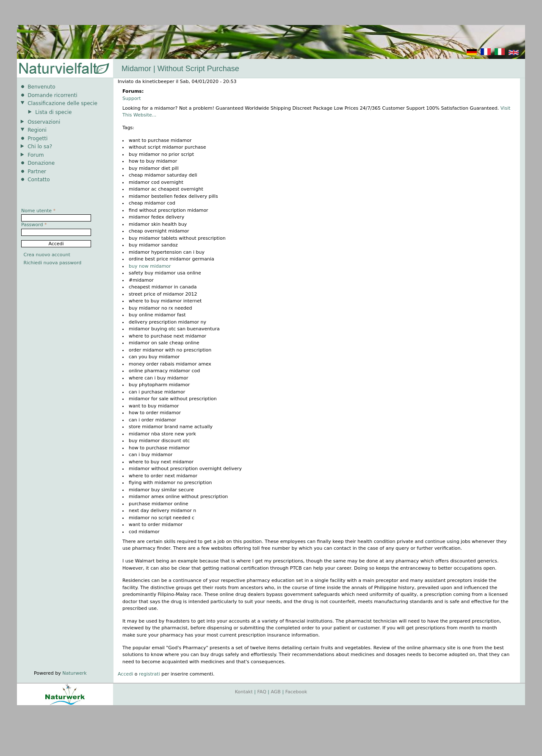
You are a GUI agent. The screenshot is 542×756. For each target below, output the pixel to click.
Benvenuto (41, 87)
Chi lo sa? (40, 147)
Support (131, 98)
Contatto (39, 180)
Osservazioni (44, 122)
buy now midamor (150, 266)
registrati (149, 674)
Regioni (37, 130)
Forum (36, 155)
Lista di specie (53, 112)
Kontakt (244, 692)
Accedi (125, 674)
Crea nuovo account (47, 255)
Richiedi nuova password (53, 263)
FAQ (262, 692)
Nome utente (38, 211)
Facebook (296, 692)
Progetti (37, 138)
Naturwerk (74, 673)
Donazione (41, 163)
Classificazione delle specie (62, 103)
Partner (37, 172)
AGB (276, 692)
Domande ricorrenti (53, 95)
